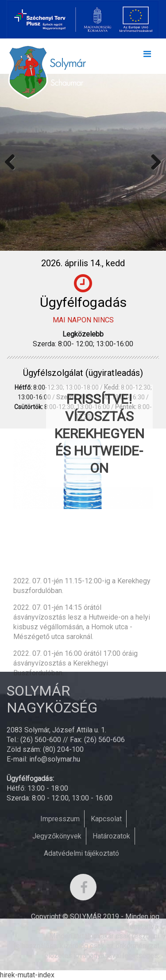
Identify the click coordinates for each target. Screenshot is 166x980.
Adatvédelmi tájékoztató (81, 853)
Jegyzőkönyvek (57, 836)
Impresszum (60, 819)
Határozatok (111, 836)
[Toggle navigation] (147, 56)
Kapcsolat (106, 819)
